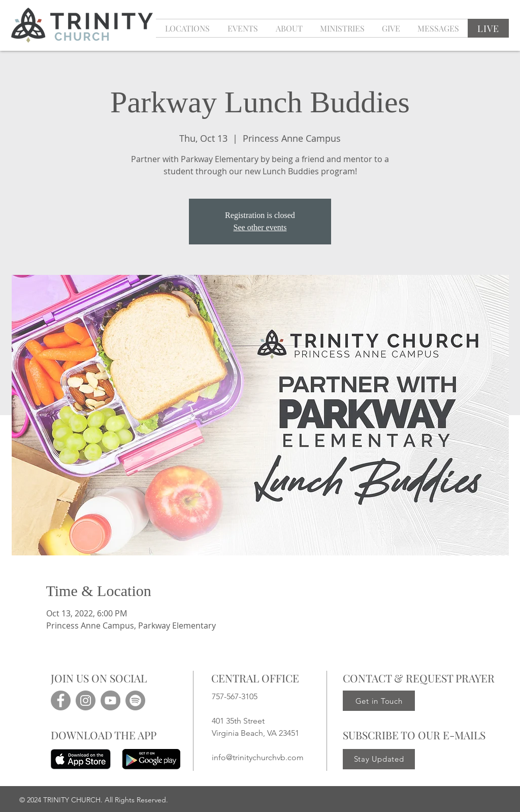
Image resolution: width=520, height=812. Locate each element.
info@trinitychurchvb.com (258, 757)
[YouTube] (110, 700)
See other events (260, 227)
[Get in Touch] (379, 701)
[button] (242, 28)
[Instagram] (86, 700)
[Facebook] (61, 700)
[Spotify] (135, 700)
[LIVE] (488, 28)
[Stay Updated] (379, 759)
